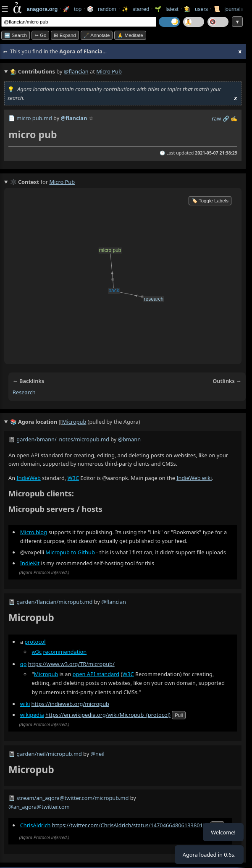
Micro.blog (34, 532)
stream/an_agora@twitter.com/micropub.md (72, 798)
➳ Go (41, 35)
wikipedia (32, 715)
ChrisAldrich (35, 826)
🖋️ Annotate (97, 35)
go (24, 664)
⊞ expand (65, 35)
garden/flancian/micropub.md (54, 602)
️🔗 (226, 118)
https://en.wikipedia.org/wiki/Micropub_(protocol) (108, 715)
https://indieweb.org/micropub (70, 704)
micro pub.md (34, 118)
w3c (37, 652)
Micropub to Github (70, 552)
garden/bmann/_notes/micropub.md (63, 439)
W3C (73, 478)
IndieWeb (28, 478)
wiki (25, 704)
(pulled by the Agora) (75, 422)
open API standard (96, 674)
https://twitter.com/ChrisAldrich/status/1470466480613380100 (131, 826)
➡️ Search (16, 35)
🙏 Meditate (130, 35)
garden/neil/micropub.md (49, 754)
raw (216, 118)
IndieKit (30, 563)
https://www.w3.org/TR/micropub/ (71, 664)
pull (179, 716)
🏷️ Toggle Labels (210, 201)
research (24, 392)
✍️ (234, 118)
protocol (35, 642)
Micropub (46, 674)
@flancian (76, 71)
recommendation (65, 652)
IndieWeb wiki (194, 478)
